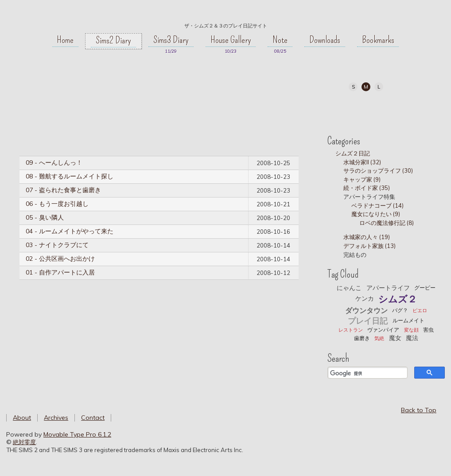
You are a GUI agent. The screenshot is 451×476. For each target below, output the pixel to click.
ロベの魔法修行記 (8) (387, 223)
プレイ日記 (368, 321)
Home (65, 40)
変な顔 (411, 330)
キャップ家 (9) (362, 179)
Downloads (325, 40)
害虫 (428, 330)
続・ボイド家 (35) (367, 188)
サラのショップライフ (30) (378, 170)
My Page (345, 110)
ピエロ (420, 310)
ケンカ (365, 298)
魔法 (412, 338)
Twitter (365, 110)
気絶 (379, 338)
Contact (93, 418)
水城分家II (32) (362, 162)
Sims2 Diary (113, 40)
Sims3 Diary (171, 40)
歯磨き (362, 338)
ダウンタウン (366, 310)
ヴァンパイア (383, 330)
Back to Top (419, 410)
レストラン (351, 330)
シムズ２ (398, 299)
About (22, 418)
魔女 (395, 338)
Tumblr (385, 110)
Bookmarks (378, 40)
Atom (425, 110)
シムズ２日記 (353, 153)
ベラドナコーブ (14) (377, 205)
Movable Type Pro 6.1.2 (77, 434)
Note (280, 40)
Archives (56, 418)
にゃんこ (349, 288)
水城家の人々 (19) (367, 237)
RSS (405, 110)
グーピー (425, 288)
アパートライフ (388, 288)
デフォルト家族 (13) (369, 246)
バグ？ (400, 310)
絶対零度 (225, 14)
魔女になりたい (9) (376, 214)
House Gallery (231, 40)
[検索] (367, 374)
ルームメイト (408, 320)
